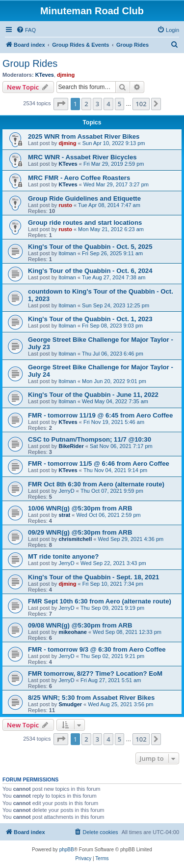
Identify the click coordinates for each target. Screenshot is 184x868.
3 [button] (97, 104)
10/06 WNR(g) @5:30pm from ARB (80, 508)
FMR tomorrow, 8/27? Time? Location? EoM (95, 673)
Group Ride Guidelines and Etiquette (84, 198)
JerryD (66, 491)
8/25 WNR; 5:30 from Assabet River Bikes (91, 698)
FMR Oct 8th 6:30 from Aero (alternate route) (96, 484)
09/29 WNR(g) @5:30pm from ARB (80, 532)
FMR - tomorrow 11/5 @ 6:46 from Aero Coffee (99, 464)
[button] (61, 104)
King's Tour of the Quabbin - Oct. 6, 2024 (90, 271)
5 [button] (119, 104)
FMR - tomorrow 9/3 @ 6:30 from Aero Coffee (97, 649)
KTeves (45, 75)
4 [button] (108, 104)
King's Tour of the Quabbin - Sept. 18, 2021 (93, 577)
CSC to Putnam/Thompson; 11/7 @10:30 (90, 439)
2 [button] (86, 104)
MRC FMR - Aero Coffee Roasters (79, 178)
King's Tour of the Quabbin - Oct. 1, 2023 (90, 319)
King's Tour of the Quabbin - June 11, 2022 (93, 395)
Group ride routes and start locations (85, 223)
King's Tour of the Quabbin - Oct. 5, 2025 (90, 247)
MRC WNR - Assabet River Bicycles (82, 157)
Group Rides (30, 63)
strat (64, 515)
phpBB (67, 850)
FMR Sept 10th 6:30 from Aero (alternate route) (100, 601)
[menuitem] (26, 30)
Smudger (70, 704)
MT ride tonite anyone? (63, 556)
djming (66, 75)
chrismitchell (75, 539)
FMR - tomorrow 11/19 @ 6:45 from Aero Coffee (100, 415)
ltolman (67, 253)
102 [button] (141, 104)
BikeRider (71, 446)
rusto (65, 205)
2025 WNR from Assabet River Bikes (84, 136)
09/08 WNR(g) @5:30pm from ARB (80, 625)
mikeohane (72, 632)
